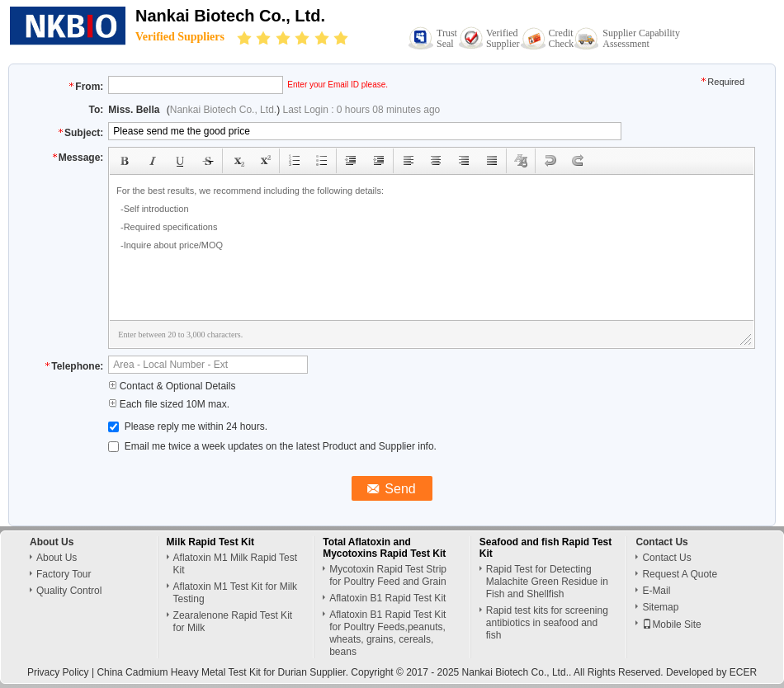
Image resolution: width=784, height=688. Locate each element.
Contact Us (666, 558)
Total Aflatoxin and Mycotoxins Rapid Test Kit (384, 548)
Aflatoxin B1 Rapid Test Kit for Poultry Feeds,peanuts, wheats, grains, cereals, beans (387, 633)
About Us (57, 558)
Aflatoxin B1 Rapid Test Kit (387, 598)
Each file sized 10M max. (169, 404)
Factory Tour (64, 574)
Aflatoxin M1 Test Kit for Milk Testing (236, 593)
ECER (743, 672)
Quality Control (69, 591)
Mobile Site (671, 624)
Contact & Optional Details (172, 386)
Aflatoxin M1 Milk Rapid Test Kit (236, 564)
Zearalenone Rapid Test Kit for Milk (233, 622)
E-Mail (656, 591)
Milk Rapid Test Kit (210, 542)
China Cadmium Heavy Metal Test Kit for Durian (202, 672)
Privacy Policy (58, 672)
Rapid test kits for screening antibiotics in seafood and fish (547, 623)
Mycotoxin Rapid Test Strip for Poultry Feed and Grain (388, 575)
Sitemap (660, 607)
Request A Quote (680, 574)
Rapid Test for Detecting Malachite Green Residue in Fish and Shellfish (547, 582)
